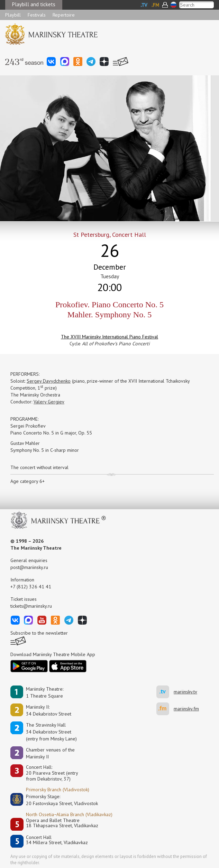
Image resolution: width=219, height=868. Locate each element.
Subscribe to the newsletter (39, 633)
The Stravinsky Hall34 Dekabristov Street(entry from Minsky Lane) (51, 732)
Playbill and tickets (34, 4)
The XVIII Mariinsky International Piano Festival (109, 337)
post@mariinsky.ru (29, 567)
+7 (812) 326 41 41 (31, 587)
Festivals (37, 15)
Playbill (13, 15)
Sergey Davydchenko (49, 381)
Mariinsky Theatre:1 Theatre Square (45, 692)
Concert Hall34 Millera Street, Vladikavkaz (57, 840)
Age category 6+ (28, 481)
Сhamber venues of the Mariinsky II (50, 753)
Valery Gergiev (49, 402)
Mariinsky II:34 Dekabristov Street (49, 710)
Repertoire (64, 15)
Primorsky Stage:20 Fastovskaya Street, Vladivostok (57, 800)
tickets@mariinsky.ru (31, 606)
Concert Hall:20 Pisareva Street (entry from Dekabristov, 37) (52, 773)
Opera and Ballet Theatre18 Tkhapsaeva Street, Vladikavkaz (62, 823)
